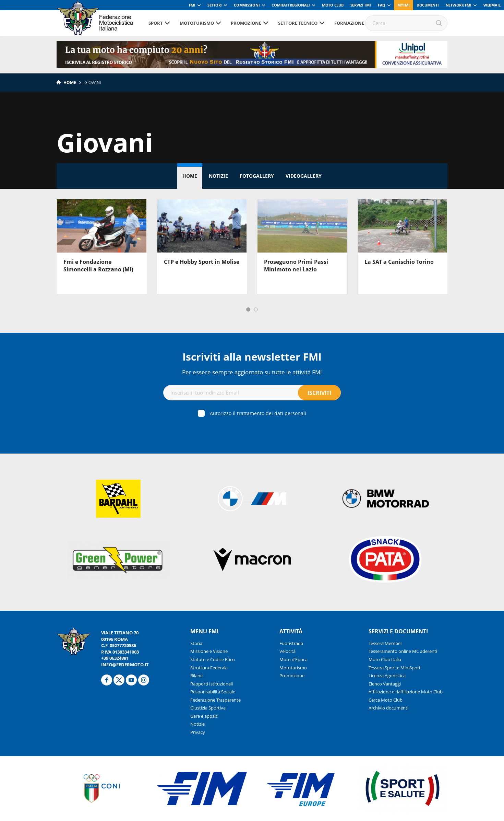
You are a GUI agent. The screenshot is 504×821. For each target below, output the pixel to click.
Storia (196, 643)
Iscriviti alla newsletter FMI (252, 357)
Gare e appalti (204, 716)
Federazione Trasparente (215, 700)
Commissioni (247, 5)
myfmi (404, 5)
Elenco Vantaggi (385, 684)
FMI (192, 5)
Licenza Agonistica (387, 676)
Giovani (93, 83)
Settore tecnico (298, 23)
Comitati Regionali (291, 5)
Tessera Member (385, 643)
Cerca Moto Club (386, 700)
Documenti (428, 5)
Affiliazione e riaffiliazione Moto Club (406, 692)
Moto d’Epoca (293, 659)
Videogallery (304, 176)
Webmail (492, 5)
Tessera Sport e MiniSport (395, 668)
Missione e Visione (209, 651)
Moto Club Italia (385, 659)
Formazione (349, 23)
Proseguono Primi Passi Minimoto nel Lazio (296, 266)
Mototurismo (197, 23)
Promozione (246, 23)
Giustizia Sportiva (208, 708)
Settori (215, 5)
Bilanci (197, 676)
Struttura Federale (209, 668)
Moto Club (333, 5)
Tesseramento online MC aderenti (403, 651)
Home (70, 83)
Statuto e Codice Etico (213, 659)
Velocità (287, 651)
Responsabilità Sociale (213, 692)
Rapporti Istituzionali (212, 684)
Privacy (198, 732)
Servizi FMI (361, 5)
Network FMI (459, 5)
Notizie (218, 176)
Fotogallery (257, 176)
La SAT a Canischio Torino (399, 262)
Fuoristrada (291, 643)
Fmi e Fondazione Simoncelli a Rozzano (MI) (98, 266)
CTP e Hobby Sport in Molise (202, 262)
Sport (156, 23)
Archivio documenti (388, 708)
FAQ (382, 5)
